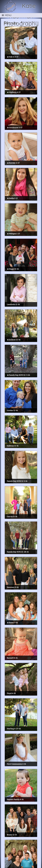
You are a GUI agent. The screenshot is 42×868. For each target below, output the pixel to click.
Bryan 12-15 (12, 835)
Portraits (10, 23)
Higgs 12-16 (14, 269)
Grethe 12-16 (12, 410)
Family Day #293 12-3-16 (19, 375)
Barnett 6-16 (12, 658)
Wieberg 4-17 (15, 92)
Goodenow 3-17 (16, 128)
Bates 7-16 (13, 623)
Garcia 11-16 (12, 516)
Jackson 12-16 (15, 340)
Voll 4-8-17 (14, 57)
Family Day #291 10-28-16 (18, 552)
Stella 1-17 (13, 198)
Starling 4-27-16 (14, 729)
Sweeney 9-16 (13, 587)
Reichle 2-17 (14, 163)
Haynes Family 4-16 (15, 799)
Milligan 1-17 (14, 234)
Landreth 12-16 (13, 304)
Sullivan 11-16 (13, 446)
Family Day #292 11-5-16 (17, 481)
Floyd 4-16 (11, 693)
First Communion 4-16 (16, 764)
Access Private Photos (31, 22)
